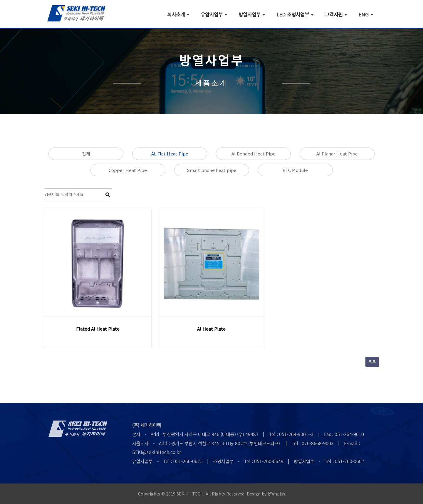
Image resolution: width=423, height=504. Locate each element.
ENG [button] (366, 14)
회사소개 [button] (178, 14)
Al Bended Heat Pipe (254, 154)
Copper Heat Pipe (128, 170)
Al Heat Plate (211, 329)
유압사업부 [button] (214, 14)
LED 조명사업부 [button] (295, 14)
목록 (372, 362)
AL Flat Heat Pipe (170, 154)
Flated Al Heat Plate (98, 329)
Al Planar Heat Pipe (337, 154)
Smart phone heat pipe (212, 170)
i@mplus (276, 494)
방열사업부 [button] (252, 14)
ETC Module (295, 170)
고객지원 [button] (336, 14)
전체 (86, 154)
